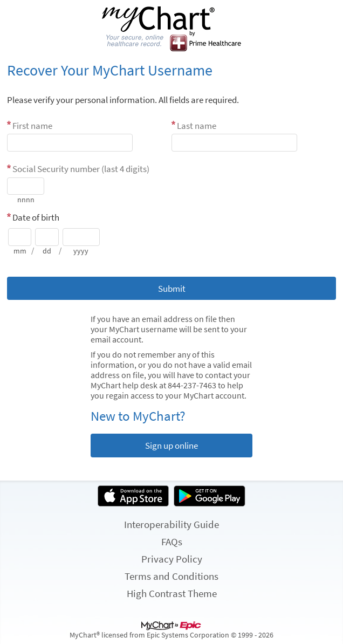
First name (32, 126)
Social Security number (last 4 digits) (81, 169)
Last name (197, 126)
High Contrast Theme (172, 593)
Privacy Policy (172, 559)
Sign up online (172, 446)
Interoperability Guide (172, 524)
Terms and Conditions (172, 576)
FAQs (172, 542)
